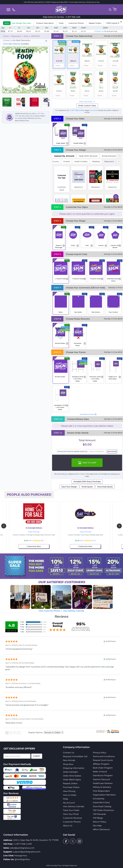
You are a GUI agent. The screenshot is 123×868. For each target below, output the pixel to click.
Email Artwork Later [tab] (112, 156)
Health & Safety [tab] (81, 161)
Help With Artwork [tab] (88, 156)
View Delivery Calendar (74, 611)
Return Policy (100, 822)
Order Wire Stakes (72, 776)
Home (6, 36)
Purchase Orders (71, 787)
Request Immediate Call (75, 756)
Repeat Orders (70, 783)
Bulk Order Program (103, 768)
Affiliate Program (101, 764)
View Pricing (36, 532)
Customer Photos (72, 822)
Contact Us (8, 40)
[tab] (17, 23)
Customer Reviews (72, 818)
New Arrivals (69, 760)
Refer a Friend (100, 772)
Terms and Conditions (104, 756)
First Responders (101, 791)
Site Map (97, 826)
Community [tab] (54, 161)
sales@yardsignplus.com (22, 848)
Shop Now (68, 764)
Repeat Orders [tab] (95, 23)
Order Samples (70, 772)
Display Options (35, 732)
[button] (110, 10)
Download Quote (105, 487)
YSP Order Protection (103, 810)
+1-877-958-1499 (76, 110)
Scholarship (99, 799)
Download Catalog (102, 806)
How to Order (70, 795)
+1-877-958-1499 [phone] (72, 17)
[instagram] (79, 841)
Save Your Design (69, 487)
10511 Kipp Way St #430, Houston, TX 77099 (36, 840)
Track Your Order (71, 810)
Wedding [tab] (96, 161)
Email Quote (87, 487)
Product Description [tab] (45, 23)
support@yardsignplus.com (27, 852)
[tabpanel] (87, 181)
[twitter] (73, 841)
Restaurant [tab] (109, 161)
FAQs (66, 799)
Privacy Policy (100, 753)
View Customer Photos (49, 611)
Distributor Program (103, 775)
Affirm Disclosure (101, 829)
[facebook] (66, 841)
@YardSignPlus (22, 859)
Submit (37, 756)
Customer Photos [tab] (76, 23)
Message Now (21, 856)
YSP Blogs (98, 818)
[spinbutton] (59, 65)
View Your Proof (71, 814)
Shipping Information (74, 768)
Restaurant (16, 36)
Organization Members (104, 795)
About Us (68, 826)
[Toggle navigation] (8, 10)
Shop (26, 36)
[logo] (61, 9)
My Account (69, 803)
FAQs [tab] (61, 23)
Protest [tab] (67, 161)
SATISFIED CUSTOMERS (61, 582)
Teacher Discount (102, 779)
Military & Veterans (102, 787)
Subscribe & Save (101, 802)
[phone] (14, 10)
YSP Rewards (99, 814)
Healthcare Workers (103, 783)
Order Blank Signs (72, 780)
